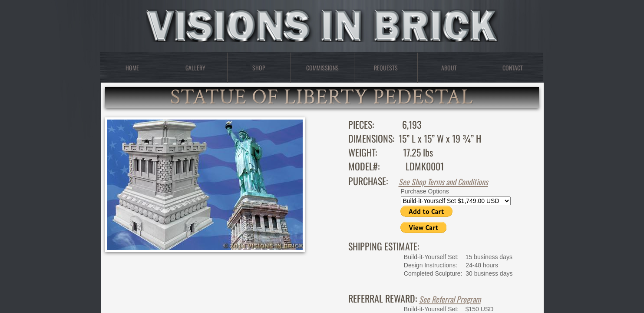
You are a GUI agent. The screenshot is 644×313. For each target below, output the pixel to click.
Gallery (195, 68)
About (449, 68)
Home (132, 68)
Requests (386, 68)
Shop (259, 68)
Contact (513, 68)
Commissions (322, 68)
